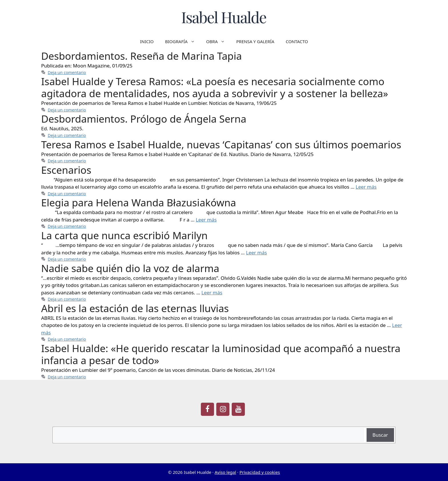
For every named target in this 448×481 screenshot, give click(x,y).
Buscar (380, 435)
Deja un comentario (67, 72)
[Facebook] (207, 409)
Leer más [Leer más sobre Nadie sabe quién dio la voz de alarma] (212, 293)
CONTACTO (297, 41)
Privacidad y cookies (260, 472)
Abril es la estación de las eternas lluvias (135, 308)
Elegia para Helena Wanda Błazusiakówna (139, 202)
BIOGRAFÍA (183, 41)
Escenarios (66, 170)
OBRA (218, 41)
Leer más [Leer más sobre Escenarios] (366, 187)
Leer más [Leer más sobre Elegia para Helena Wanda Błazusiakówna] (206, 220)
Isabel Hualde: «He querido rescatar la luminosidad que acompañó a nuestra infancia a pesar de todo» (221, 354)
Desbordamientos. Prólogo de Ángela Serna (144, 119)
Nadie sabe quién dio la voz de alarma (130, 268)
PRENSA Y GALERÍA (255, 41)
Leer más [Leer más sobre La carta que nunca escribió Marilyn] (256, 253)
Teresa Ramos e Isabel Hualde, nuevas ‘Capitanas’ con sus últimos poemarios (221, 144)
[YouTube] (238, 409)
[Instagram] (223, 409)
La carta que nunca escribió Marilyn (124, 235)
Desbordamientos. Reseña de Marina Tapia (141, 56)
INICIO (147, 41)
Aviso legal (225, 472)
